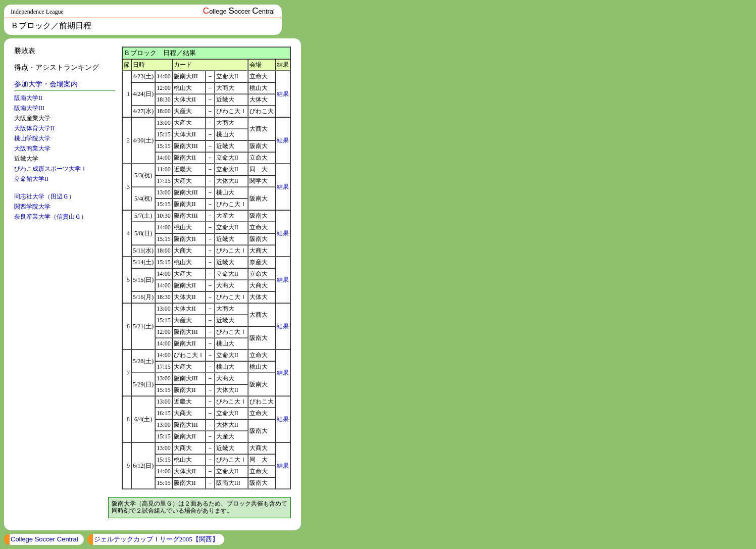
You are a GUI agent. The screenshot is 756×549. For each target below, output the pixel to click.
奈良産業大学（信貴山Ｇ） (51, 217)
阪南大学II (28, 98)
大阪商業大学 (32, 148)
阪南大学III (29, 108)
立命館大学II (31, 179)
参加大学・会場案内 (46, 84)
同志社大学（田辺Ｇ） (44, 196)
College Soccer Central (44, 539)
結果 (283, 94)
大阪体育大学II (34, 128)
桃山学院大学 (32, 138)
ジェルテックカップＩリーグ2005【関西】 (156, 539)
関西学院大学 (32, 207)
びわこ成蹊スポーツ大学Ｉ (51, 169)
